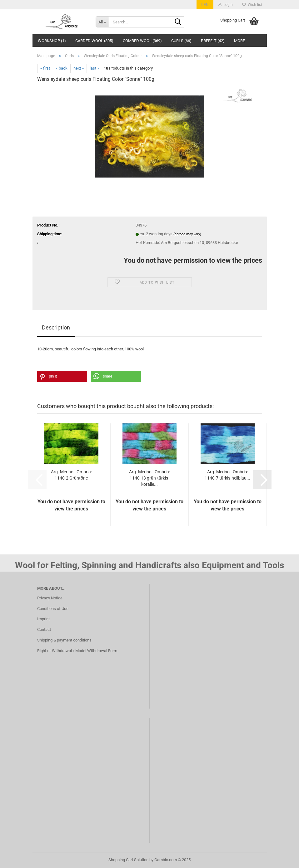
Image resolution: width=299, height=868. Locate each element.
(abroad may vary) (187, 234)
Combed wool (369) (142, 41)
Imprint (43, 619)
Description (56, 327)
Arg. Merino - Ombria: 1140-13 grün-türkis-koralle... (149, 478)
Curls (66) (181, 41)
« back (62, 68)
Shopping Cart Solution (128, 860)
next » (79, 68)
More (239, 41)
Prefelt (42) (213, 41)
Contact (44, 629)
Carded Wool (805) (94, 41)
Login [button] (225, 5)
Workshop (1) (52, 41)
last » (94, 68)
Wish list (252, 5)
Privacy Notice (50, 598)
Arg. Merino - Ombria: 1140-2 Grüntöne (71, 475)
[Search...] (102, 22)
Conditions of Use (53, 609)
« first (45, 68)
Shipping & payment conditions (64, 640)
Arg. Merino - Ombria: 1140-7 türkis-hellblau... (227, 475)
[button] (205, 5)
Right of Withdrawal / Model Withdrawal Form (77, 651)
